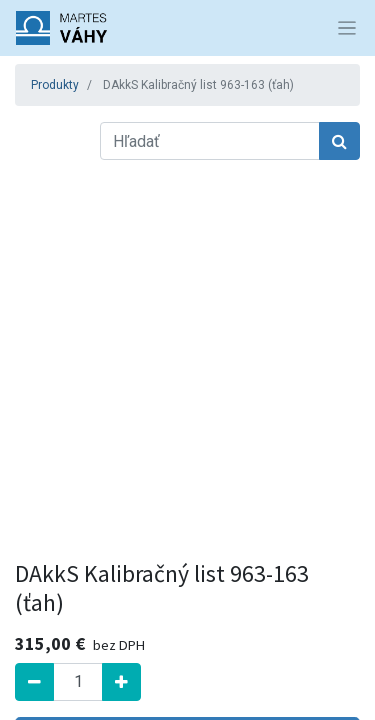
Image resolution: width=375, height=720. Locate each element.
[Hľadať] (339, 141)
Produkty (55, 85)
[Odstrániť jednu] (34, 682)
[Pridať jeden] (121, 682)
